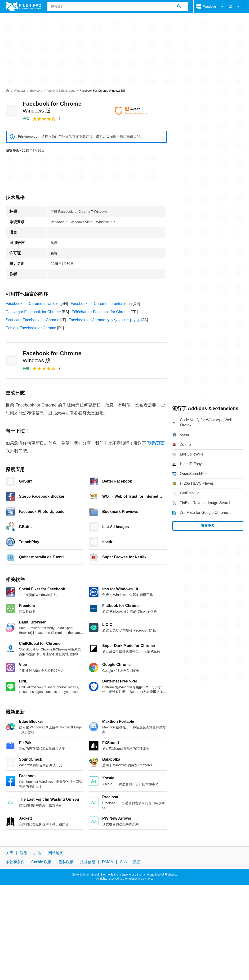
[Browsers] (36, 91)
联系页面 (156, 443)
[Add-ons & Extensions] (61, 91)
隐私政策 (66, 862)
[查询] (117, 7)
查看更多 (208, 526)
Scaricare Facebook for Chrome (33, 320)
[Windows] (20, 91)
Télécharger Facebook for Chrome (101, 312)
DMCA (108, 862)
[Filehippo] (23, 7)
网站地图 (56, 853)
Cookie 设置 (130, 862)
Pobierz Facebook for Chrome (31, 328)
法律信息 (88, 862)
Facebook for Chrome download (33, 304)
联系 (24, 853)
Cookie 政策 (41, 862)
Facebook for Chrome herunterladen (101, 304)
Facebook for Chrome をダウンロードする (104, 320)
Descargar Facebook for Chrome (33, 312)
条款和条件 (15, 862)
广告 (38, 853)
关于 (9, 853)
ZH (235, 7)
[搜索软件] (179, 7)
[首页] (8, 91)
